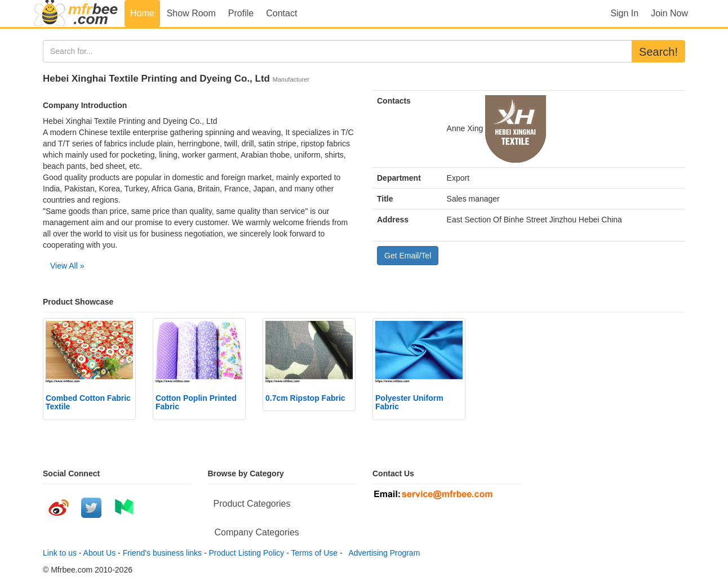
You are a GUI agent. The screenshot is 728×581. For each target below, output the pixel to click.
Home (142, 13)
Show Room (191, 13)
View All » (67, 266)
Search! (658, 52)
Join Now (669, 13)
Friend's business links (162, 553)
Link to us (60, 553)
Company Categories (257, 532)
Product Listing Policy (247, 553)
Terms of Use (314, 553)
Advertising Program (382, 553)
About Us (100, 553)
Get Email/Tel (408, 256)
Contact (281, 13)
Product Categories (252, 504)
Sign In (624, 13)
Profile (241, 13)
